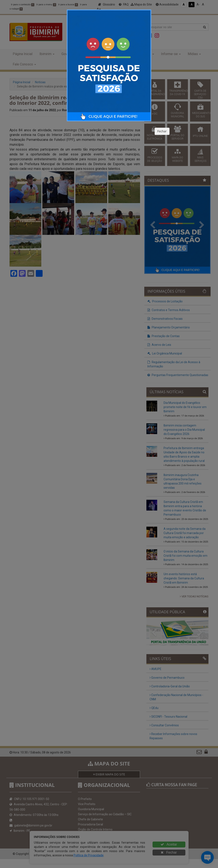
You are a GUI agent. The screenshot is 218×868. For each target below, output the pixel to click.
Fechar (162, 131)
